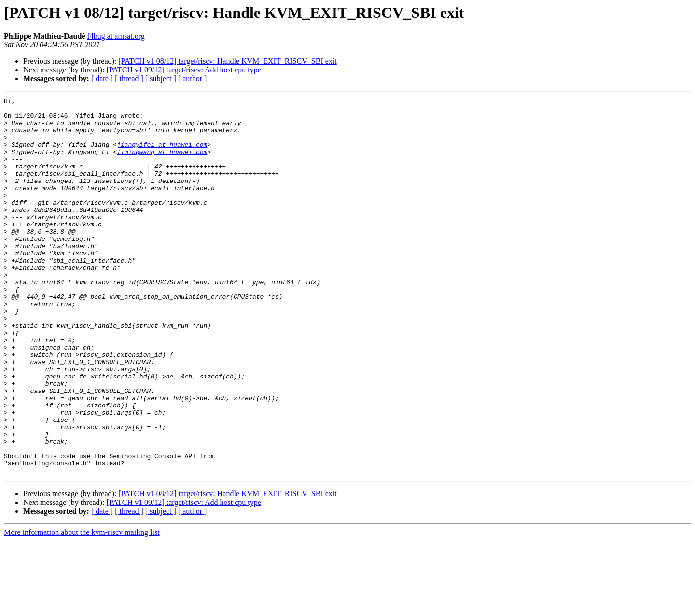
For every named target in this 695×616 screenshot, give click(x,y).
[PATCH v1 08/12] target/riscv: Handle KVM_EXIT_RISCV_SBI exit (227, 61)
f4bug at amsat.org (116, 36)
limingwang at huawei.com (162, 163)
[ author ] (193, 78)
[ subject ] (161, 78)
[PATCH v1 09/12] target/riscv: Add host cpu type (183, 70)
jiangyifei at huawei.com (162, 154)
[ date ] (102, 78)
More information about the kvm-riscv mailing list (82, 608)
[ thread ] (129, 78)
